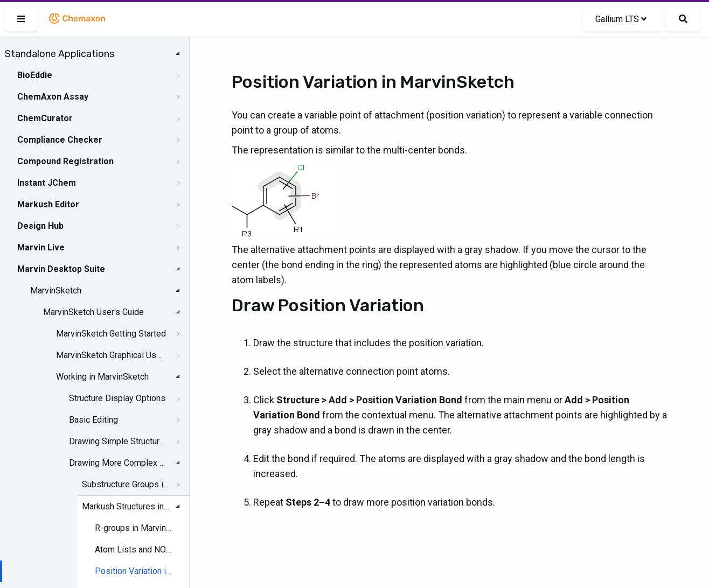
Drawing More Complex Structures (119, 463)
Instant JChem (47, 183)
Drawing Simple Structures (119, 441)
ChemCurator (45, 118)
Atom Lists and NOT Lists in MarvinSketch (134, 549)
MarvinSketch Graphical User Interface (111, 355)
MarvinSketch (56, 290)
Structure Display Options (117, 398)
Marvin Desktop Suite (61, 269)
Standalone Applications (60, 54)
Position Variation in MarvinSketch (134, 571)
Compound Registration (65, 161)
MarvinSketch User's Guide (93, 312)
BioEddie (35, 75)
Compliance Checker (60, 140)
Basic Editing (93, 420)
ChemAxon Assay (53, 97)
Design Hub (40, 226)
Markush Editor (48, 204)
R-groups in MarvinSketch (134, 528)
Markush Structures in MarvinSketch (127, 506)
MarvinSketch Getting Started (111, 334)
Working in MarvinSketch (102, 377)
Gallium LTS (621, 19)
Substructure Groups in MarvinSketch (127, 484)
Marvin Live (41, 247)
